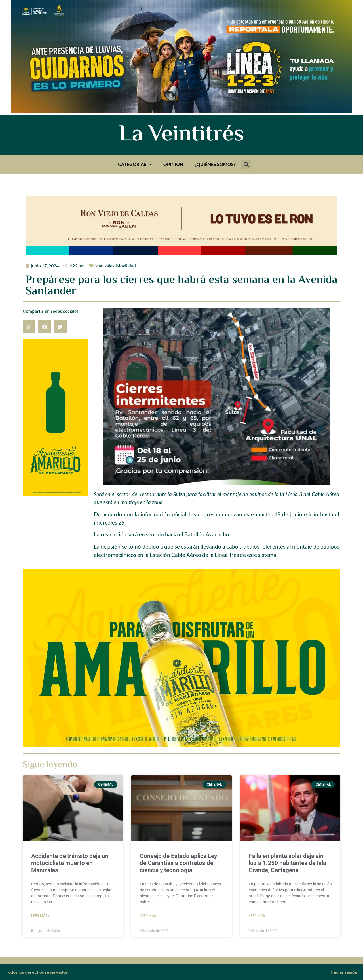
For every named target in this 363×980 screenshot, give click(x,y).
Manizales (104, 266)
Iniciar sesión (344, 972)
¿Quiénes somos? (215, 164)
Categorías (135, 164)
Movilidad (126, 266)
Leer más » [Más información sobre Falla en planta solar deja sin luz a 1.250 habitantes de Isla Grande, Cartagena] (258, 916)
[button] (246, 164)
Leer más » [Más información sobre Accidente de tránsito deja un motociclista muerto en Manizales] (41, 916)
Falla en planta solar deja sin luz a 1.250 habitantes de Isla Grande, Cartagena (287, 863)
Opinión (173, 164)
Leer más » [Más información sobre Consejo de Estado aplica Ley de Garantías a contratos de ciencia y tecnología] (149, 916)
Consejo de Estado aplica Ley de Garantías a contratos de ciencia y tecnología (178, 863)
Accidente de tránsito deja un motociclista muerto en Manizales (70, 863)
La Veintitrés (182, 135)
